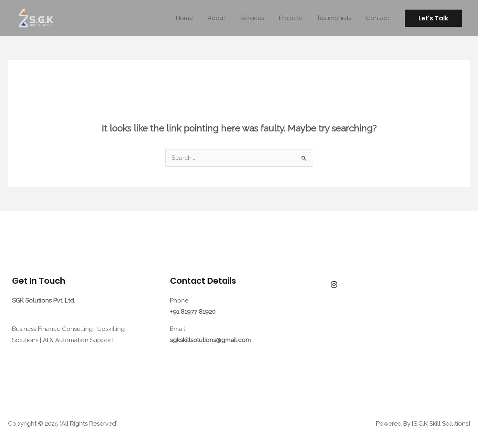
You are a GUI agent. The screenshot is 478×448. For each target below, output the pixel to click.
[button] (433, 18)
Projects (298, 18)
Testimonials (338, 18)
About (230, 18)
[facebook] (334, 285)
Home (201, 18)
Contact (379, 18)
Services (263, 18)
